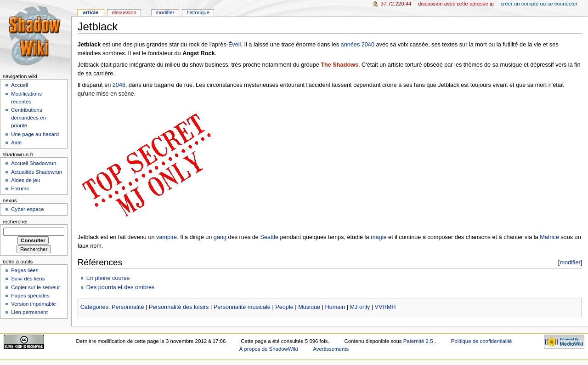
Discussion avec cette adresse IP (456, 4)
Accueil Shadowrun (34, 163)
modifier (570, 262)
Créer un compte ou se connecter (539, 4)
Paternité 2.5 (419, 341)
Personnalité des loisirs (179, 307)
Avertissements (331, 349)
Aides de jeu (25, 180)
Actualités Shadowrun (37, 172)
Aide (16, 143)
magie (379, 237)
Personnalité (128, 307)
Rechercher (15, 222)
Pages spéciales (30, 296)
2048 (119, 85)
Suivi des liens (28, 279)
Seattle (269, 237)
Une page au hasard (35, 134)
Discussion (124, 12)
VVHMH (385, 307)
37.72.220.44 (396, 4)
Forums (20, 188)
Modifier (165, 12)
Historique (198, 12)
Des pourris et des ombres (121, 287)
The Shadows (339, 65)
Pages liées (25, 270)
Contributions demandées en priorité (28, 118)
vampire (167, 237)
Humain (335, 307)
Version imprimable (33, 304)
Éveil (235, 45)
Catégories (94, 307)
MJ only (360, 307)
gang (220, 237)
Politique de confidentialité (482, 341)
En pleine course (108, 278)
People (284, 307)
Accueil (20, 85)
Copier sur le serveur (35, 287)
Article (90, 12)
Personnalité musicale (242, 307)
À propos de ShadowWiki (269, 349)
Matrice (549, 237)
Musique (309, 307)
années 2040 (358, 45)
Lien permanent (29, 312)
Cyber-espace (27, 209)
